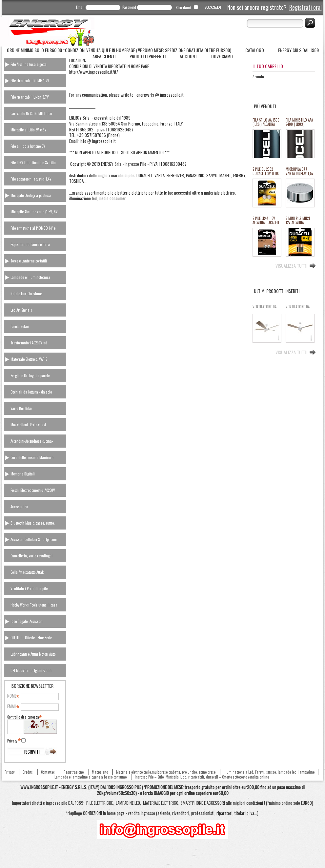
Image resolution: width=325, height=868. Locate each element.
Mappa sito (100, 772)
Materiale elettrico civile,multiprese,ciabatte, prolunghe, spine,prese (166, 772)
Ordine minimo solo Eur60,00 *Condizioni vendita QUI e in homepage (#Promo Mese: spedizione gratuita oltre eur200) (119, 50)
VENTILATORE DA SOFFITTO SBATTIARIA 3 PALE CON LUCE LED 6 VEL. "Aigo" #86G (299, 309)
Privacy (14, 741)
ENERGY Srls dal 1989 (298, 50)
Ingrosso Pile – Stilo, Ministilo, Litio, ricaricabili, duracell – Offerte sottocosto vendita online (202, 777)
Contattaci (48, 772)
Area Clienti (104, 56)
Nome (13, 696)
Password (129, 7)
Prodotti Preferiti (148, 56)
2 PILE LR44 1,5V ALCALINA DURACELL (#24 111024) (266, 221)
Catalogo (255, 50)
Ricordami (183, 8)
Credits (28, 772)
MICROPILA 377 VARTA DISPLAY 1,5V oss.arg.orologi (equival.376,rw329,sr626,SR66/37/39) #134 (300, 172)
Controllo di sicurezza (24, 717)
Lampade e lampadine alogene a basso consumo (91, 777)
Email (80, 7)
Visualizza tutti (291, 265)
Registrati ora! (305, 7)
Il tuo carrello (268, 66)
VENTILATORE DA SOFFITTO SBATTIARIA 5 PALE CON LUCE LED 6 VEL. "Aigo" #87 (266, 309)
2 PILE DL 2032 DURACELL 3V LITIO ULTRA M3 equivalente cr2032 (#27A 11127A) (266, 172)
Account (188, 56)
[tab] (35, 64)
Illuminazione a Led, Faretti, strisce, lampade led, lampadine (269, 772)
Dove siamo (222, 56)
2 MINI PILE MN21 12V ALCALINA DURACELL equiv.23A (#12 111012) (298, 221)
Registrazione (74, 772)
